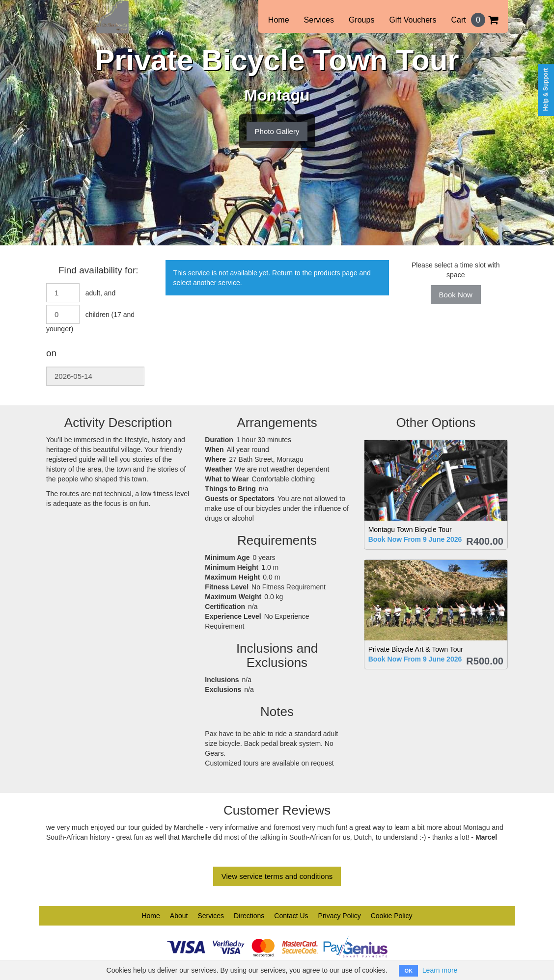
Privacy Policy (340, 916)
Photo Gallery (277, 131)
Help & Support (546, 90)
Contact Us (291, 916)
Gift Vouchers (413, 20)
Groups (361, 20)
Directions (249, 916)
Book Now (456, 295)
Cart (474, 20)
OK (408, 971)
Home (279, 20)
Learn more (440, 970)
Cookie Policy (392, 916)
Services (319, 20)
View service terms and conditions (277, 876)
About (179, 916)
